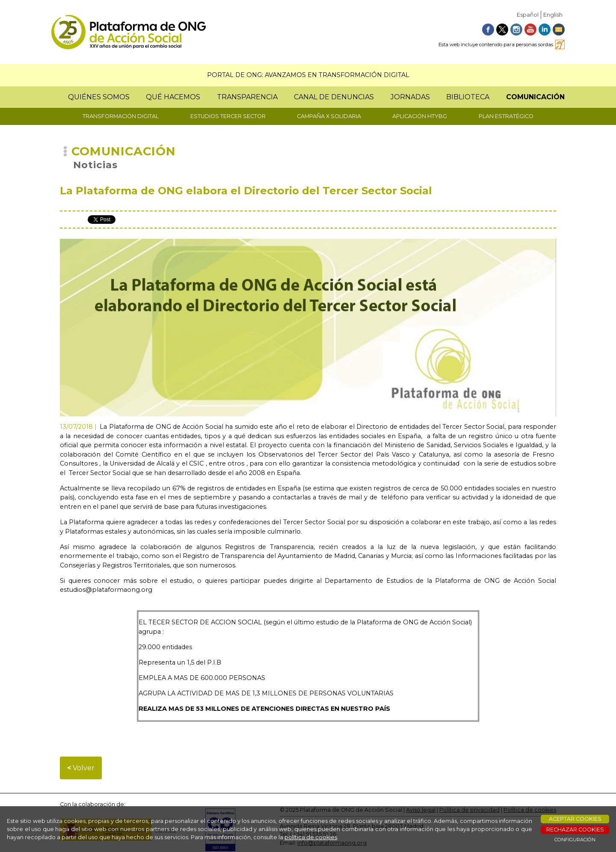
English (553, 15)
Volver (81, 768)
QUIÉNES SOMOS (99, 97)
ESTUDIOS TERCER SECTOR (228, 116)
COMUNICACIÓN (535, 97)
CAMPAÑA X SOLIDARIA (329, 116)
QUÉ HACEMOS (173, 97)
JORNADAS (410, 97)
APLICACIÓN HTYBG (420, 116)
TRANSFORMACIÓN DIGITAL (121, 116)
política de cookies (311, 837)
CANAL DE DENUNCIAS (334, 97)
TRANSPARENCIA (247, 97)
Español (528, 15)
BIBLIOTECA (468, 97)
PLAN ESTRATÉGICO (506, 116)
